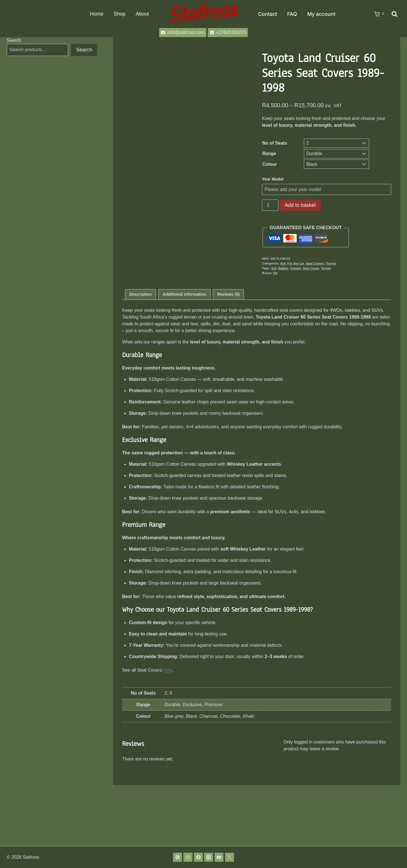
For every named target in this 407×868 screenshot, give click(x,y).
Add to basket (300, 205)
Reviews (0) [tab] (229, 355)
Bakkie (283, 268)
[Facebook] (198, 857)
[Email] (188, 857)
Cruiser (295, 268)
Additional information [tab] (184, 355)
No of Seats (275, 143)
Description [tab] (140, 355)
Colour (270, 164)
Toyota (331, 263)
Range (269, 153)
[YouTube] (219, 857)
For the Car (296, 263)
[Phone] (177, 857)
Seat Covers (315, 263)
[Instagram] (209, 857)
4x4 (283, 263)
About (142, 14)
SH (275, 273)
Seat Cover (311, 268)
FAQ (292, 14)
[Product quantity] (270, 205)
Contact (268, 14)
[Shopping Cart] (377, 14)
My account (321, 14)
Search (14, 40)
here (168, 731)
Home (97, 14)
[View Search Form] (395, 14)
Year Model (275, 179)
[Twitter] (230, 857)
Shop (120, 14)
